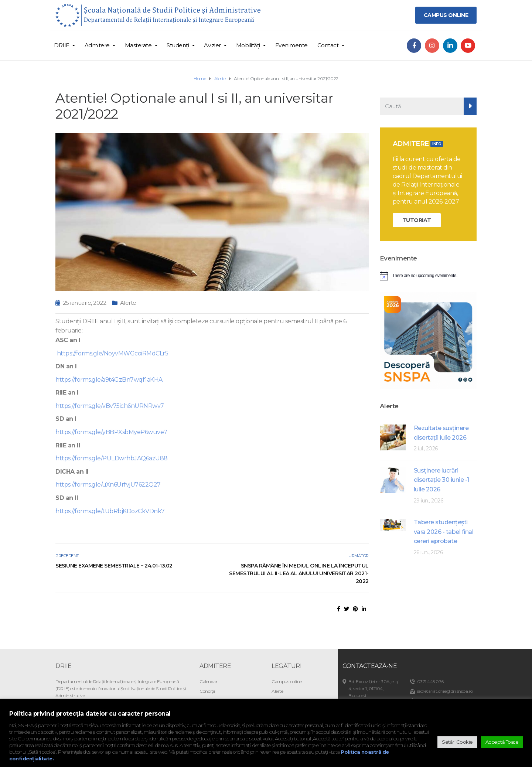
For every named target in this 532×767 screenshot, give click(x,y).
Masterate (138, 45)
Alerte (128, 303)
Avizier (212, 45)
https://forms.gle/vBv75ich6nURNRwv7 (110, 406)
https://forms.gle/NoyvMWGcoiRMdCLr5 (112, 353)
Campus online (287, 681)
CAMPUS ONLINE (446, 15)
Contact (328, 45)
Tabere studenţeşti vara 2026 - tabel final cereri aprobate (444, 532)
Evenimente (291, 45)
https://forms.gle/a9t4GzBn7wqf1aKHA (109, 380)
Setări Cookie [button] (457, 742)
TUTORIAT (417, 220)
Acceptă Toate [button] (502, 742)
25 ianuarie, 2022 (85, 303)
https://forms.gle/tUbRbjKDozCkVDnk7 (110, 511)
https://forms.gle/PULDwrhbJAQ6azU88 (112, 458)
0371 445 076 (430, 681)
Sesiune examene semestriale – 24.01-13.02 (114, 566)
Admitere (97, 45)
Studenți (178, 45)
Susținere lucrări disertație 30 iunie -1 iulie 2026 (441, 480)
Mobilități (248, 45)
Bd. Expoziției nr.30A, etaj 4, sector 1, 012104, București (374, 688)
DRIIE (62, 45)
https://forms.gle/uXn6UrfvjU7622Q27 (108, 485)
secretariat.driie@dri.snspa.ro (445, 691)
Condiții (207, 691)
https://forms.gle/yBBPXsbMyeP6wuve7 (111, 432)
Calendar (208, 681)
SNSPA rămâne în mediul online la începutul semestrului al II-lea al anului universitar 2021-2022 (299, 573)
